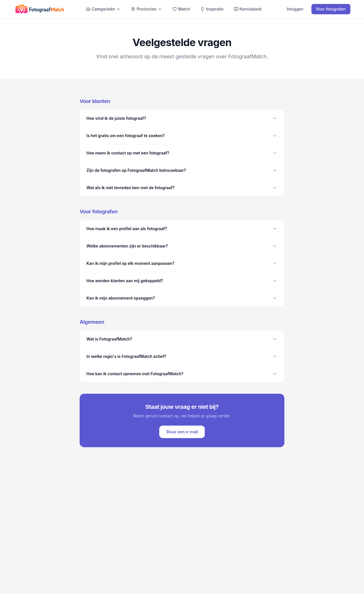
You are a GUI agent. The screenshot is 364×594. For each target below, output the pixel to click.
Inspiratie (212, 9)
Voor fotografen (331, 9)
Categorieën (103, 9)
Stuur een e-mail (182, 432)
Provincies (146, 9)
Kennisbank (248, 9)
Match (181, 9)
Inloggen (295, 9)
